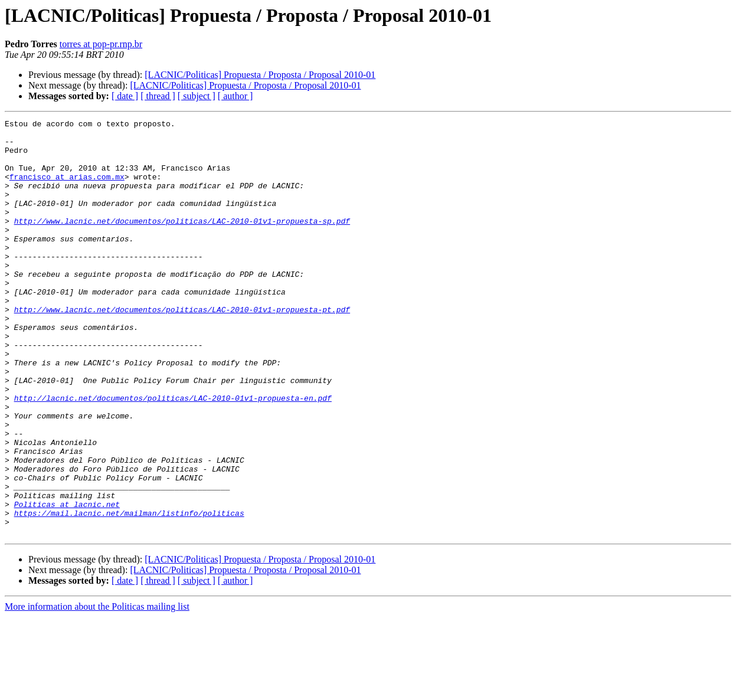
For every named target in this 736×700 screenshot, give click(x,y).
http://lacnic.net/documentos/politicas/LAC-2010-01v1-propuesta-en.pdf (173, 454)
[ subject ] (197, 96)
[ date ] (125, 96)
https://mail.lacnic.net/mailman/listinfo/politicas (129, 593)
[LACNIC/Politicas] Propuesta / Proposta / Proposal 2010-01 (260, 75)
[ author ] (235, 96)
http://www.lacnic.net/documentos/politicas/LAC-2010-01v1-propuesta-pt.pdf (182, 348)
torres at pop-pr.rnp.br (101, 44)
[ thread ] (158, 96)
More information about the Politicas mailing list (97, 690)
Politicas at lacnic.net (67, 582)
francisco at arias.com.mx (67, 189)
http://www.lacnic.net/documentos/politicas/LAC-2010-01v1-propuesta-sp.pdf (182, 242)
